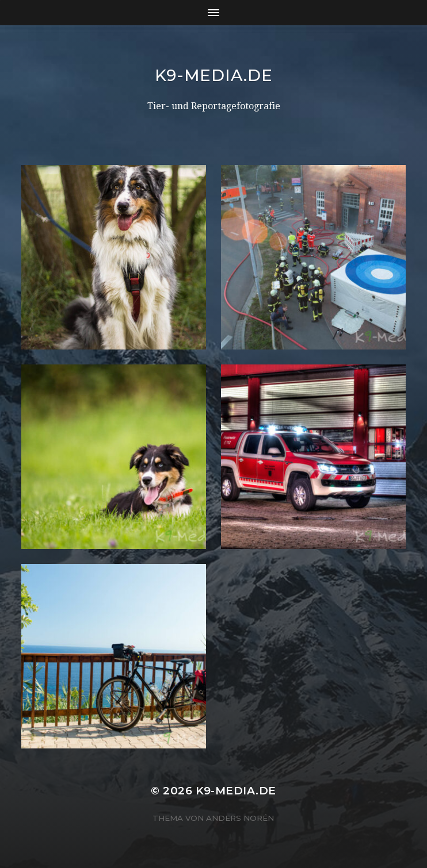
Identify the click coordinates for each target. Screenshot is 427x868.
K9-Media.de (214, 75)
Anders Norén (240, 818)
